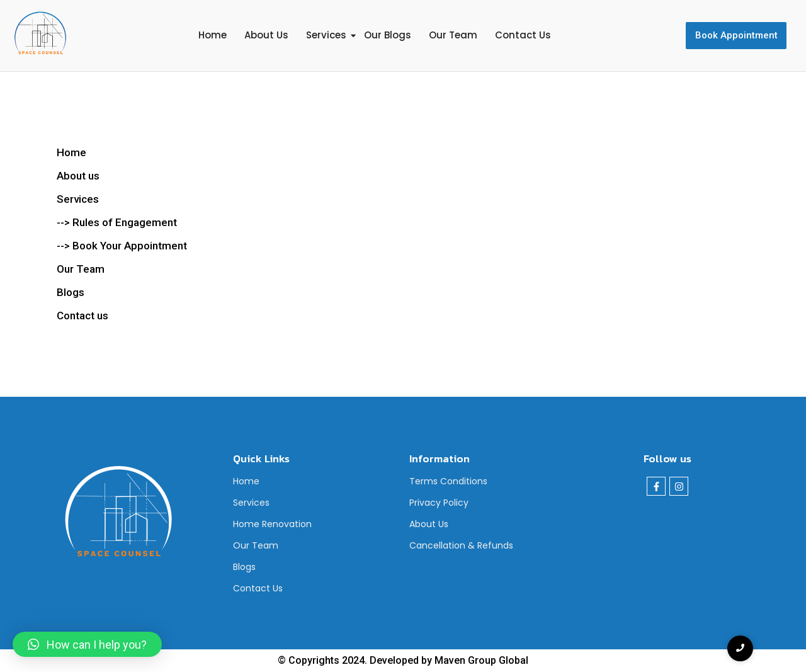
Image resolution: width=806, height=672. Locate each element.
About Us (266, 35)
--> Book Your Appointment (122, 246)
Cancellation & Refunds (461, 545)
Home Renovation (272, 524)
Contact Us (523, 35)
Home (213, 35)
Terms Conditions (448, 481)
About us (78, 176)
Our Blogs (388, 35)
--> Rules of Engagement (117, 222)
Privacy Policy (439, 503)
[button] (87, 644)
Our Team (453, 35)
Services (326, 35)
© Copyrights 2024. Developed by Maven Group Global (403, 660)
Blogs (244, 567)
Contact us (82, 316)
